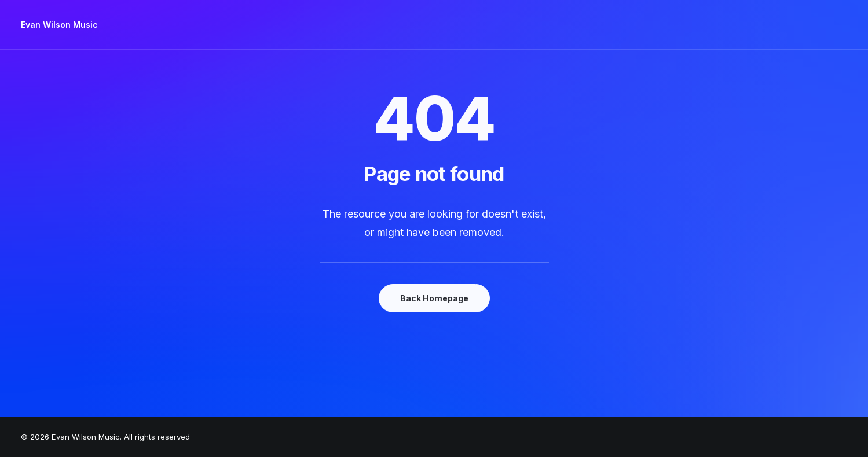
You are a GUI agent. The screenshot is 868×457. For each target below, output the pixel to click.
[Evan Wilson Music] (59, 25)
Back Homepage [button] (434, 298)
